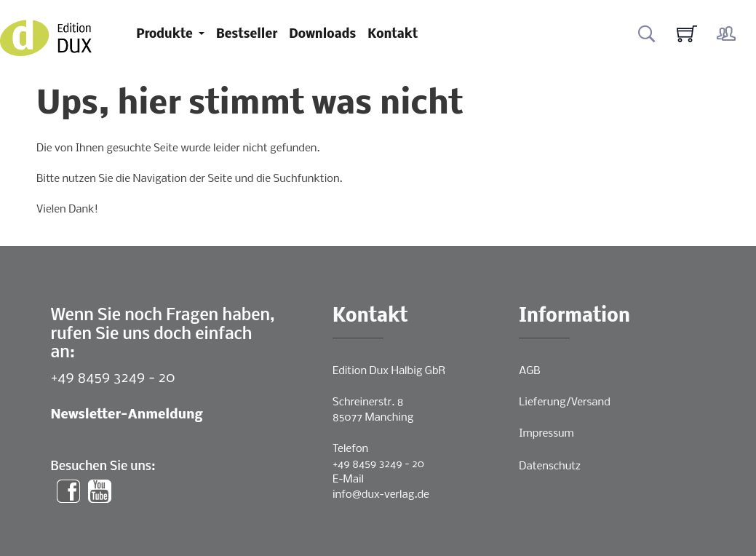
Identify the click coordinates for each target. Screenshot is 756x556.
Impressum (546, 434)
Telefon (350, 449)
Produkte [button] (166, 35)
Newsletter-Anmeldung (127, 415)
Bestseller (247, 35)
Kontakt (393, 35)
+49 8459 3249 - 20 (113, 378)
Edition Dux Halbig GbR (389, 371)
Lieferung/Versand (565, 402)
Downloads (322, 35)
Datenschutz (550, 466)
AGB (529, 371)
